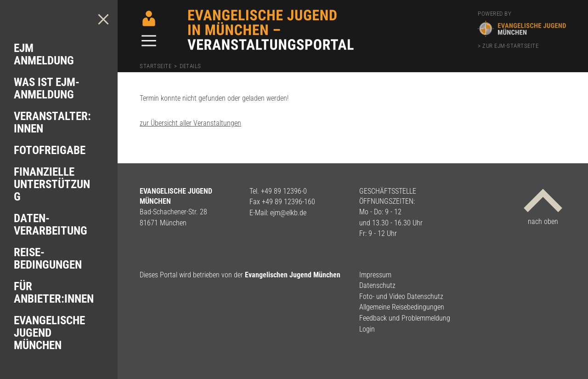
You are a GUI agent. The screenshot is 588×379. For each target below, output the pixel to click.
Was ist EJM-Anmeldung (47, 88)
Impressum (375, 275)
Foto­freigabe (50, 150)
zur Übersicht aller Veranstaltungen (190, 123)
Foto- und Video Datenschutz (401, 296)
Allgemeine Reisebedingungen (402, 307)
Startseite (155, 66)
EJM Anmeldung (44, 54)
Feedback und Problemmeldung (405, 318)
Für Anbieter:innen (54, 293)
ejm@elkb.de (288, 213)
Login (367, 329)
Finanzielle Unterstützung (52, 184)
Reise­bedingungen (48, 258)
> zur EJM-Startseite (508, 46)
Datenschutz (377, 285)
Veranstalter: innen (52, 122)
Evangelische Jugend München (49, 333)
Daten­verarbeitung (51, 224)
